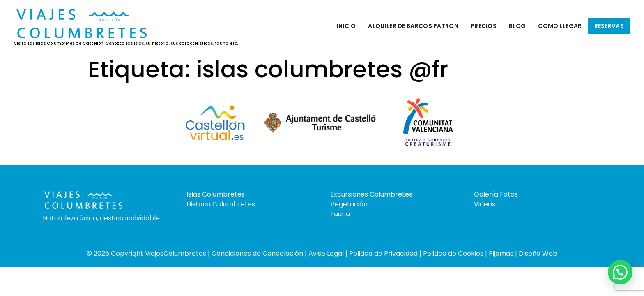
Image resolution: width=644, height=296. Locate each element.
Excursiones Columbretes (371, 194)
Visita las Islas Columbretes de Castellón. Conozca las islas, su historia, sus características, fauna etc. (126, 44)
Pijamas (501, 253)
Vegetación (349, 204)
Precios (484, 26)
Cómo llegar (560, 26)
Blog (517, 26)
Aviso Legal (327, 253)
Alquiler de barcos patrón (413, 26)
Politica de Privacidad (384, 253)
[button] (620, 272)
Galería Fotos (496, 194)
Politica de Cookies (453, 253)
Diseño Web (538, 253)
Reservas (609, 26)
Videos (485, 204)
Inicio (346, 26)
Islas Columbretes (216, 194)
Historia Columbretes (221, 204)
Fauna (340, 214)
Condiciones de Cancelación (258, 253)
